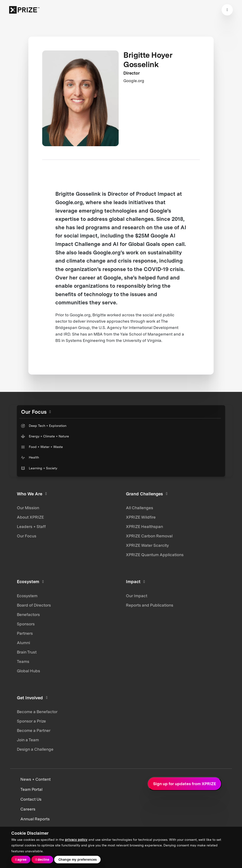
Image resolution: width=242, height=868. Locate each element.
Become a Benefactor (37, 712)
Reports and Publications (150, 605)
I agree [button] (21, 860)
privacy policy (76, 840)
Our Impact (137, 596)
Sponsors (26, 624)
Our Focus (27, 536)
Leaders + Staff (31, 527)
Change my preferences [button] (78, 860)
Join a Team (28, 740)
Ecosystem (27, 596)
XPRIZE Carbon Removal (149, 536)
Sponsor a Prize (31, 721)
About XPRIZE (30, 517)
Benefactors (28, 615)
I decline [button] (42, 860)
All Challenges (140, 508)
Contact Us (31, 799)
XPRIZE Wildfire (141, 517)
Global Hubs (28, 671)
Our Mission (28, 508)
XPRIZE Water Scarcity (147, 545)
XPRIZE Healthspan (144, 527)
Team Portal (31, 789)
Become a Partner (34, 730)
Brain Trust (27, 652)
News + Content (36, 779)
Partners (25, 633)
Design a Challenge (35, 749)
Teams (23, 662)
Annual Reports (35, 819)
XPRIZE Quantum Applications (155, 555)
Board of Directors (34, 605)
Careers (28, 809)
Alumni (23, 643)
